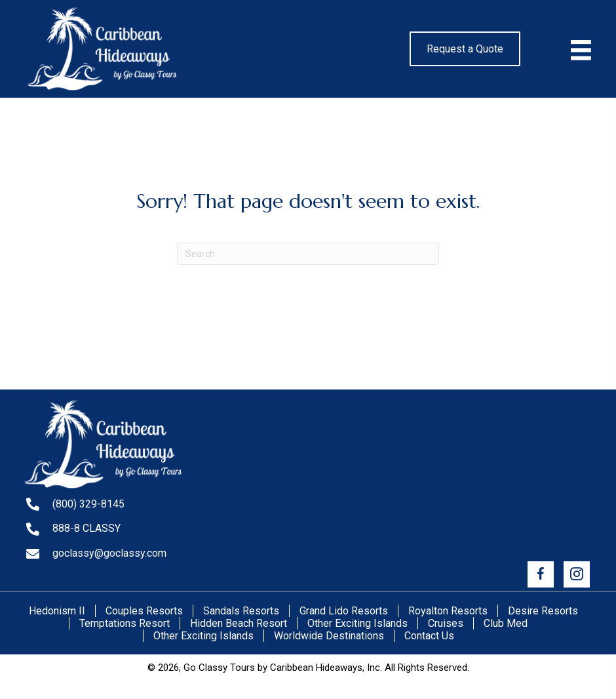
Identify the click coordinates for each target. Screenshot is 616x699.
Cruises (446, 623)
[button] (541, 574)
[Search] (308, 254)
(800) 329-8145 (88, 504)
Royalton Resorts (448, 611)
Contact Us (429, 636)
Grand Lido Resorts (344, 611)
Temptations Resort (125, 623)
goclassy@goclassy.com (109, 553)
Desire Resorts (543, 611)
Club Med (506, 623)
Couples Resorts (144, 611)
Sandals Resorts (241, 611)
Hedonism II (57, 611)
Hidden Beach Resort (239, 623)
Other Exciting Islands (357, 623)
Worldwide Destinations (329, 636)
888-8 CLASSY (87, 528)
